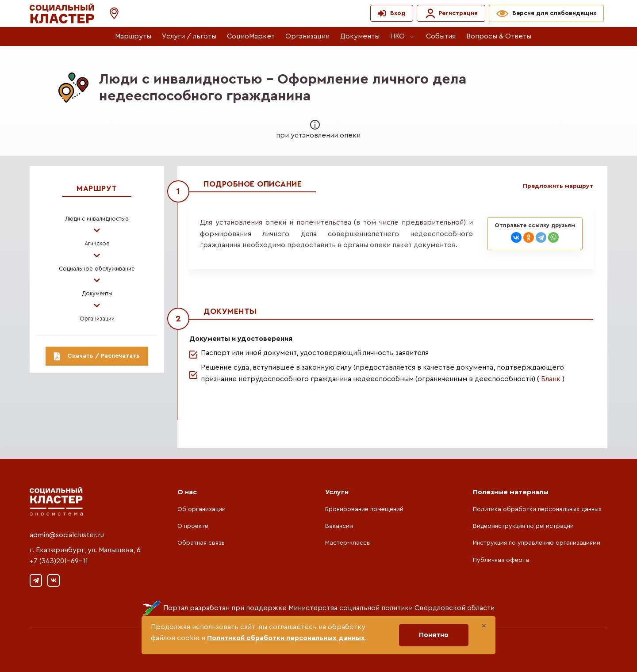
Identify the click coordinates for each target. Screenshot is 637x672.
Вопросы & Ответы (499, 36)
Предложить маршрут (558, 186)
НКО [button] (397, 36)
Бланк (551, 379)
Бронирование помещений (364, 509)
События (441, 36)
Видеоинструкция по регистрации (523, 526)
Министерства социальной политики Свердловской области (391, 608)
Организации (307, 36)
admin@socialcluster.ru (67, 535)
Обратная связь (201, 543)
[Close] (484, 626)
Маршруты (133, 36)
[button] (110, 13)
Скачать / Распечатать (97, 356)
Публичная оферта (501, 560)
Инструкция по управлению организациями (537, 543)
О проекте (193, 526)
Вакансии (339, 526)
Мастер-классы (348, 543)
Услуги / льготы (189, 36)
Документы (360, 36)
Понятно (434, 635)
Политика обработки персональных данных (537, 509)
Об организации (201, 509)
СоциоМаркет (251, 36)
